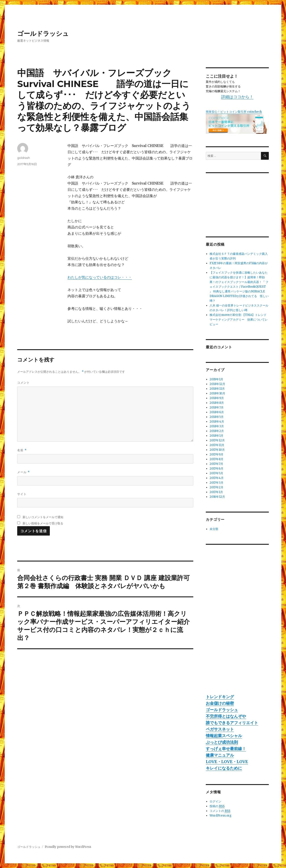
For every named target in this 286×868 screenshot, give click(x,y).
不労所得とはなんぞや (226, 716)
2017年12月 (217, 440)
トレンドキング (220, 697)
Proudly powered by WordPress (68, 847)
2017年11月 (217, 445)
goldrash (24, 158)
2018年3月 (217, 426)
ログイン (215, 801)
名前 (22, 450)
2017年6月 (217, 469)
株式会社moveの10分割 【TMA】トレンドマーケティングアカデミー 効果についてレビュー (239, 320)
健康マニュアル (220, 755)
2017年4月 (217, 478)
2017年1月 (216, 492)
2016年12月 (217, 497)
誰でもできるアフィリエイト (232, 723)
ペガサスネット (220, 729)
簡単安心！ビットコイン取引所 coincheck (234, 112)
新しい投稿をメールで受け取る (43, 523)
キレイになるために (224, 768)
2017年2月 (217, 487)
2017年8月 (217, 459)
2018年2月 (217, 431)
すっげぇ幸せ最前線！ (226, 749)
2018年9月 (217, 398)
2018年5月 (217, 417)
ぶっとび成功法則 (222, 742)
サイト (22, 494)
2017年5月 (216, 473)
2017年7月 (216, 464)
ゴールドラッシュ (43, 34)
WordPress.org (221, 816)
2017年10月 (217, 450)
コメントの (220, 811)
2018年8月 (217, 403)
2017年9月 (217, 454)
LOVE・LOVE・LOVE (227, 762)
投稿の (217, 806)
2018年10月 (217, 393)
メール (23, 472)
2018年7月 (217, 407)
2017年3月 (217, 483)
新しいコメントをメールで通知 (43, 517)
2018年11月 (217, 389)
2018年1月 (217, 436)
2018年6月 (217, 412)
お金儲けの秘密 (220, 703)
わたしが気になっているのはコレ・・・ (100, 277)
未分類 (214, 529)
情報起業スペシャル (224, 736)
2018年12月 (217, 384)
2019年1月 (216, 379)
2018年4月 (217, 422)
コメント (23, 383)
